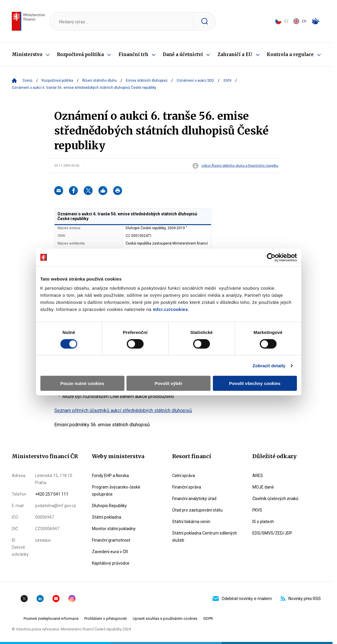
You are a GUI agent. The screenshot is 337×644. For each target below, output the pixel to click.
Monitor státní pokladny (114, 529)
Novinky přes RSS (301, 599)
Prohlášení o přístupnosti (106, 618)
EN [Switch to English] (300, 21)
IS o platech (263, 522)
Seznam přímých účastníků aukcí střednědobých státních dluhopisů (123, 411)
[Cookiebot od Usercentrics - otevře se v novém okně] (271, 257)
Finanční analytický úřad (194, 499)
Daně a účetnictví (183, 54)
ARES (258, 476)
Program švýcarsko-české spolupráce (116, 491)
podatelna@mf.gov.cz (56, 506)
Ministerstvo (27, 54)
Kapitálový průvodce (111, 563)
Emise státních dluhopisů (147, 81)
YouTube (56, 599)
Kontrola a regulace (290, 54)
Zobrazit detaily (269, 365)
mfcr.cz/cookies (170, 309)
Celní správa (184, 476)
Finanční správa (187, 487)
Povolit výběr (168, 383)
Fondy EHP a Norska (110, 476)
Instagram (72, 599)
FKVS (257, 510)
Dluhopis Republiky (109, 506)
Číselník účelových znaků (275, 499)
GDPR (208, 618)
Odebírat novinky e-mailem (242, 599)
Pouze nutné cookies (82, 383)
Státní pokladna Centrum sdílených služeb (205, 537)
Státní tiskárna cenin (191, 522)
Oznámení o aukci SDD (195, 81)
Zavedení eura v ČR (110, 552)
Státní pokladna (107, 517)
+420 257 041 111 (52, 494)
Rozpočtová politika (80, 54)
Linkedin (40, 599)
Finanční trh (133, 54)
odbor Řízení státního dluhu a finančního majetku (240, 166)
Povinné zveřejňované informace (51, 618)
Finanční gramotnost (111, 540)
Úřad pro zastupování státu (197, 510)
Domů (28, 81)
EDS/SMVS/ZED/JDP (272, 533)
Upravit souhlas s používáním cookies (165, 618)
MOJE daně (263, 487)
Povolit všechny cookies (255, 383)
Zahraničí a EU (235, 54)
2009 (227, 81)
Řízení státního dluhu (100, 81)
